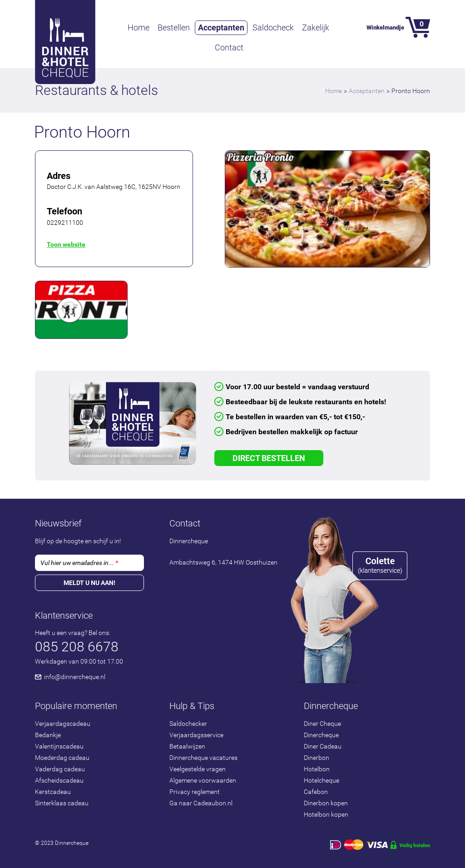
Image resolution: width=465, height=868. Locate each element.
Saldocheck (273, 27)
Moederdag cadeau (62, 758)
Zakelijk (316, 27)
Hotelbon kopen (326, 814)
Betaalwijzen (187, 746)
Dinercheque (321, 735)
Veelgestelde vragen (198, 769)
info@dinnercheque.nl (75, 677)
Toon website (66, 244)
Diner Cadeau (323, 746)
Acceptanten (221, 27)
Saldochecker (188, 724)
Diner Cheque (322, 724)
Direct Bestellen (269, 458)
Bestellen (174, 27)
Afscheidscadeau (59, 780)
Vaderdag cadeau (60, 769)
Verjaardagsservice (196, 735)
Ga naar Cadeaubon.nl (201, 803)
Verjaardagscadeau (63, 724)
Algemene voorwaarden (203, 780)
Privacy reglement (195, 792)
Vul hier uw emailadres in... (79, 563)
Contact (229, 47)
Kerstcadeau (53, 792)
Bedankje (48, 735)
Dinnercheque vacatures (203, 758)
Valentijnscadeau (59, 746)
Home (139, 27)
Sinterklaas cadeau (62, 803)
